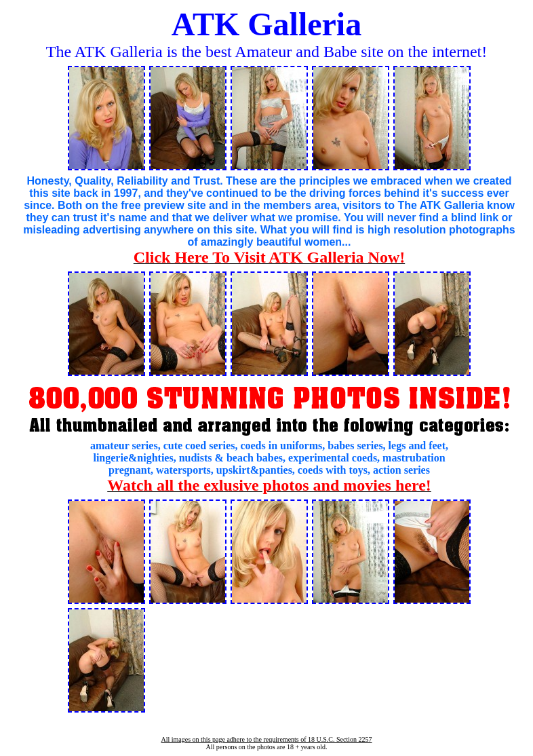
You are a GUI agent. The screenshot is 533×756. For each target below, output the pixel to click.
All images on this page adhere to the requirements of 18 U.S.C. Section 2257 (266, 739)
